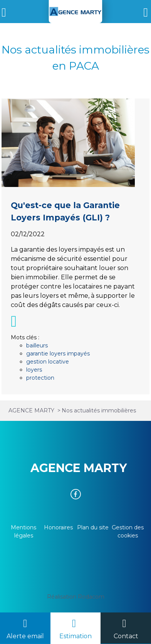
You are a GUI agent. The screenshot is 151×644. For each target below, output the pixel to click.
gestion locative (48, 362)
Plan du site (93, 527)
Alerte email (25, 636)
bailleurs (37, 345)
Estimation (75, 636)
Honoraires (58, 527)
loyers (34, 370)
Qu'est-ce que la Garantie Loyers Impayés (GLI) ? (75, 255)
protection (40, 378)
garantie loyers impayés (58, 354)
